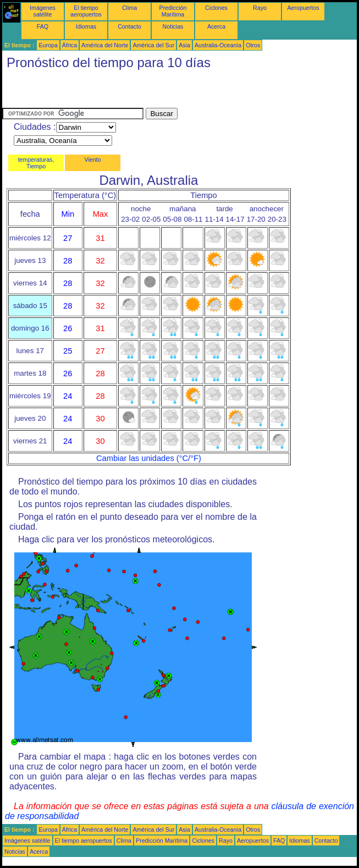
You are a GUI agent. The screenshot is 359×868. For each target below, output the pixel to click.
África (70, 45)
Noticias (173, 26)
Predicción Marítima (173, 11)
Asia (184, 45)
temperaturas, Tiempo (36, 163)
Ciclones (216, 8)
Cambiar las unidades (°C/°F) (149, 458)
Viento (92, 160)
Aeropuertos (303, 8)
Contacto (129, 26)
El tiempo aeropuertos (86, 11)
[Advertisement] (131, 91)
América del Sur (153, 45)
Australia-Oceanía (218, 45)
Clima (129, 8)
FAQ (43, 26)
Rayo (260, 8)
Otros (253, 45)
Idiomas (86, 26)
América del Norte (105, 45)
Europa (48, 45)
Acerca (216, 26)
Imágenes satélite (43, 11)
